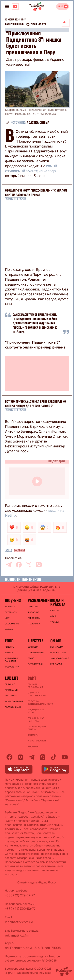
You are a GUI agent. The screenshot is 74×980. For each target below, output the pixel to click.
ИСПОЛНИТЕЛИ (58, 653)
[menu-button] (7, 6)
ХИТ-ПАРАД (56, 664)
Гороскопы (34, 618)
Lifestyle (35, 641)
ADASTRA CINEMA (38, 122)
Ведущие (10, 684)
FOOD (9, 641)
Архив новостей (37, 741)
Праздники (34, 624)
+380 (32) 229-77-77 (20, 895)
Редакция (33, 746)
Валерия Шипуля (15, 24)
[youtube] (65, 757)
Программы (11, 690)
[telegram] (9, 565)
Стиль (54, 616)
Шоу (7, 618)
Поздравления (36, 653)
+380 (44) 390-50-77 (20, 909)
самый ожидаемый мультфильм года (31, 168)
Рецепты (10, 647)
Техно (31, 658)
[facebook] (19, 565)
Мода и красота (58, 602)
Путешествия (35, 664)
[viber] (39, 565)
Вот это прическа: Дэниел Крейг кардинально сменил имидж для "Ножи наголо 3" (36, 404)
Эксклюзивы (12, 624)
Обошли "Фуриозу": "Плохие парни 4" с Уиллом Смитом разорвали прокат (36, 193)
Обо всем (33, 647)
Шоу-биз (13, 600)
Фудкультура (12, 667)
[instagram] (21, 757)
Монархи (10, 607)
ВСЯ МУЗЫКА (57, 647)
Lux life (12, 678)
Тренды (54, 622)
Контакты (33, 735)
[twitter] (29, 565)
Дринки (9, 653)
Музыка (9, 629)
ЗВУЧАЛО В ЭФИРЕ (60, 658)
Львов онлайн (13, 707)
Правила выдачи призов (37, 728)
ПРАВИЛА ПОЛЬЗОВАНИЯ (35, 686)
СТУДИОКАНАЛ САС (43, 114)
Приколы (33, 607)
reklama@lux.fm (17, 935)
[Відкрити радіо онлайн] (63, 6)
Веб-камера (11, 696)
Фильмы (19, 550)
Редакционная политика (36, 719)
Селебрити (11, 612)
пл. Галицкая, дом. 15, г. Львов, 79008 (33, 948)
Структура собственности (37, 694)
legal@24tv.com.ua (19, 922)
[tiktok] (54, 757)
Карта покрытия (14, 701)
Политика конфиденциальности (37, 703)
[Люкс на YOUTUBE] (15, 6)
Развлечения (37, 600)
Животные (33, 612)
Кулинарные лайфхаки (12, 660)
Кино (8, 550)
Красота (55, 610)
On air (56, 641)
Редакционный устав (36, 711)
